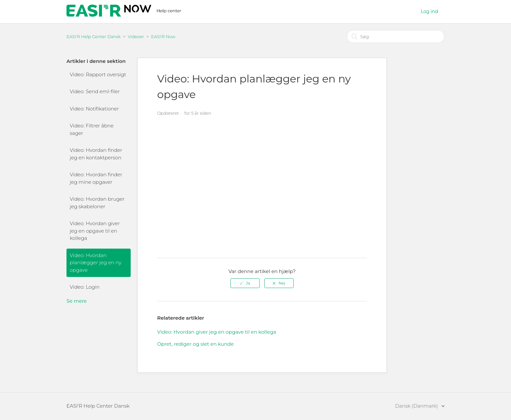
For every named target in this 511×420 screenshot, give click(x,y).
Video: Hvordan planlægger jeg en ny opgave (95, 263)
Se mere (77, 301)
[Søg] (396, 36)
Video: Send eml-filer (95, 91)
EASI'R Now (163, 36)
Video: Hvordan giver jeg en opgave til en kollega (95, 231)
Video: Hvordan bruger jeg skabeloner (97, 203)
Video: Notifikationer (94, 109)
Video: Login (85, 287)
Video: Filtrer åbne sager (92, 129)
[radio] (245, 283)
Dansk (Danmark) (417, 406)
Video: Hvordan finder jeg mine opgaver (96, 178)
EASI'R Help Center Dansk (94, 36)
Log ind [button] (429, 11)
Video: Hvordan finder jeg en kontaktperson (96, 154)
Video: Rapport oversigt (98, 74)
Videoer (136, 36)
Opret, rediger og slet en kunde (195, 344)
